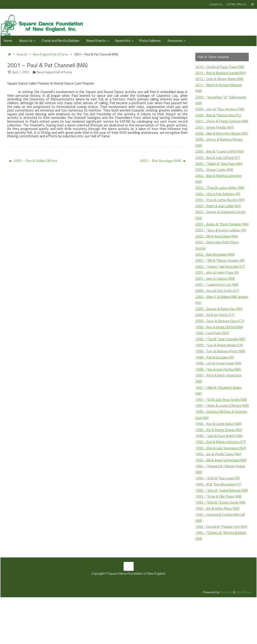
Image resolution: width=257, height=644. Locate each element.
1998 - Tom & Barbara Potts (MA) (221, 369)
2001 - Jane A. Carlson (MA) (216, 297)
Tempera (226, 635)
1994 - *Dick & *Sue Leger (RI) (218, 508)
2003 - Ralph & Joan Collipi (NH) (219, 218)
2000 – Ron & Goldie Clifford (33, 161)
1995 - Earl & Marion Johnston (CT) (222, 472)
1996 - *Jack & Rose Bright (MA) (220, 466)
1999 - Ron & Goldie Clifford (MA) (221, 345)
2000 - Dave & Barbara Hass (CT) (220, 339)
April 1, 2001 (21, 72)
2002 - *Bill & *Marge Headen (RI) (221, 278)
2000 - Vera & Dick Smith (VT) (218, 309)
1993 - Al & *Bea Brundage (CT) (219, 514)
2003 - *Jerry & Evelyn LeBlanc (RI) (221, 248)
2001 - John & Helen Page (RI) (218, 291)
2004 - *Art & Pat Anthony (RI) (219, 206)
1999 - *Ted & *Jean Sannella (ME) (221, 357)
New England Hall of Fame (51, 54)
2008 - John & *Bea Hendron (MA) (221, 109)
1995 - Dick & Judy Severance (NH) (221, 478)
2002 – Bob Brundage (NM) (163, 161)
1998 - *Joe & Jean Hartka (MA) (219, 387)
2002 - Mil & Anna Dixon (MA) (218, 254)
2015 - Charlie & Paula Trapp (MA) (221, 67)
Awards (22, 54)
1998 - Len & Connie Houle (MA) (219, 381)
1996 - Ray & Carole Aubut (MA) (219, 454)
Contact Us (216, 4)
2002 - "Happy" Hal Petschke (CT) (221, 284)
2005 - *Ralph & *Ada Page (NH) (220, 176)
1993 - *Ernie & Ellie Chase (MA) (219, 533)
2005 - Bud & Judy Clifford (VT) (219, 170)
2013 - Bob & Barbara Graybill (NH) (221, 73)
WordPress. (244, 635)
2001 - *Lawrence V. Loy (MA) (218, 303)
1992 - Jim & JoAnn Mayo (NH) (218, 545)
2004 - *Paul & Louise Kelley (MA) (221, 200)
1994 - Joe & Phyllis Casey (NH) (219, 484)
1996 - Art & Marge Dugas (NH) (219, 460)
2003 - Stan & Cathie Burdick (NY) (221, 212)
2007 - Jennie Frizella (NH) (215, 133)
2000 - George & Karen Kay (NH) (220, 327)
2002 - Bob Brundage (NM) (216, 272)
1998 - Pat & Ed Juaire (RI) (215, 375)
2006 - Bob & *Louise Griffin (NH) (221, 164)
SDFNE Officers (237, 4)
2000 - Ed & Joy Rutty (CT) (216, 333)
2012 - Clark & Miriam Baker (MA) (220, 79)
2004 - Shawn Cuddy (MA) (215, 182)
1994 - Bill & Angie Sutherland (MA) (222, 490)
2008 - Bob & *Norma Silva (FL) (219, 115)
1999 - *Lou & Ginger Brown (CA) (220, 363)
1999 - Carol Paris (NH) (213, 351)
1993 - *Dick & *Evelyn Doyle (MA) (221, 539)
